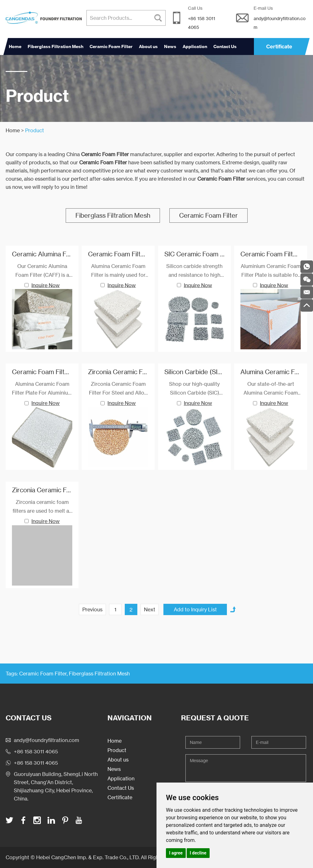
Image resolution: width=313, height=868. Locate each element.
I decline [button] (198, 853)
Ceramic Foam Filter (111, 46)
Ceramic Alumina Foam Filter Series (64, 254)
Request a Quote (215, 718)
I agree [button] (176, 853)
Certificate (120, 797)
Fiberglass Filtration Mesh (55, 46)
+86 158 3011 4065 (36, 763)
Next (150, 609)
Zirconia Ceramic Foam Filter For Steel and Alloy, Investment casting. (118, 389)
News (170, 46)
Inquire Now (46, 285)
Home (15, 46)
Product (35, 130)
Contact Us (225, 46)
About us (148, 46)
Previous (92, 609)
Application (195, 46)
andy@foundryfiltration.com (280, 23)
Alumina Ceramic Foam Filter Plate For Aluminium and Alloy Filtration (42, 389)
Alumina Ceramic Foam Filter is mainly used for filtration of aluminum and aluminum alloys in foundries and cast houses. (118, 271)
